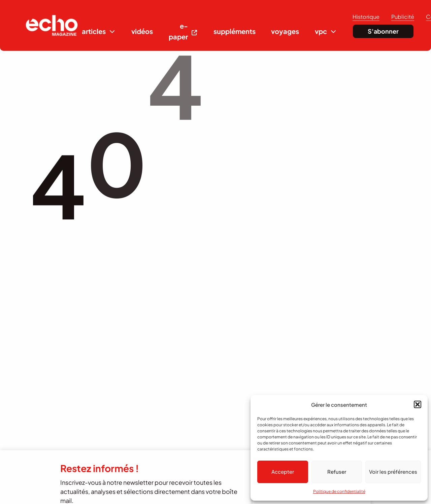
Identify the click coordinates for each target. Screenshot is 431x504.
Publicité (403, 17)
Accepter (283, 472)
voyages (285, 31)
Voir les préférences (393, 472)
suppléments (235, 31)
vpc (321, 31)
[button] (418, 404)
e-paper (178, 31)
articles (94, 31)
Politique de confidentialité (339, 491)
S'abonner (383, 31)
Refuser (337, 472)
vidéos (142, 31)
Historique (366, 17)
